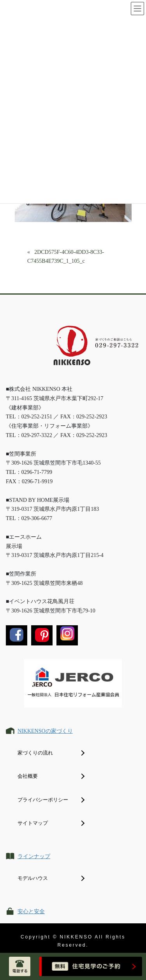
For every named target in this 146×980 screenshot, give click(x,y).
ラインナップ (34, 856)
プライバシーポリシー (43, 800)
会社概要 (28, 776)
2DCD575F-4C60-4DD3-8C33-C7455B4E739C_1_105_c (66, 257)
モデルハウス (33, 878)
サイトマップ (33, 823)
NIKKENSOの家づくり (45, 731)
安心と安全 (31, 911)
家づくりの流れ (35, 753)
